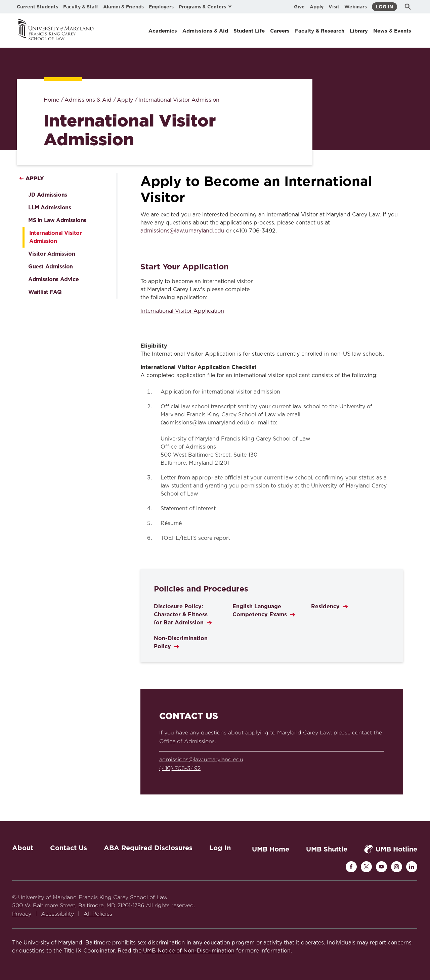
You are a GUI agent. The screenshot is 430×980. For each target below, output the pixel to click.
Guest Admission (51, 267)
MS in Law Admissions (57, 220)
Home (51, 100)
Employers (161, 7)
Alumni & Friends (123, 7)
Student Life (249, 31)
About (23, 848)
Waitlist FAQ (45, 292)
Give (299, 7)
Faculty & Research (320, 31)
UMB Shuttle (327, 849)
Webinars (356, 7)
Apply (317, 7)
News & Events (392, 31)
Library (359, 31)
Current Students (37, 7)
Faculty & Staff (81, 7)
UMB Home (271, 849)
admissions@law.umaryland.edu (182, 231)
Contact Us (69, 848)
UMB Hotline (391, 849)
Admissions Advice (53, 279)
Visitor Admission (52, 254)
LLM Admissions (50, 208)
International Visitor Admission (56, 237)
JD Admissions (48, 195)
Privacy (22, 914)
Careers (280, 31)
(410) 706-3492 (180, 768)
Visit (334, 7)
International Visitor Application (182, 311)
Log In (384, 7)
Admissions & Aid (205, 31)
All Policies (98, 914)
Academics (163, 31)
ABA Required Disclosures (148, 848)
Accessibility (57, 914)
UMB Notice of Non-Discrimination (189, 951)
